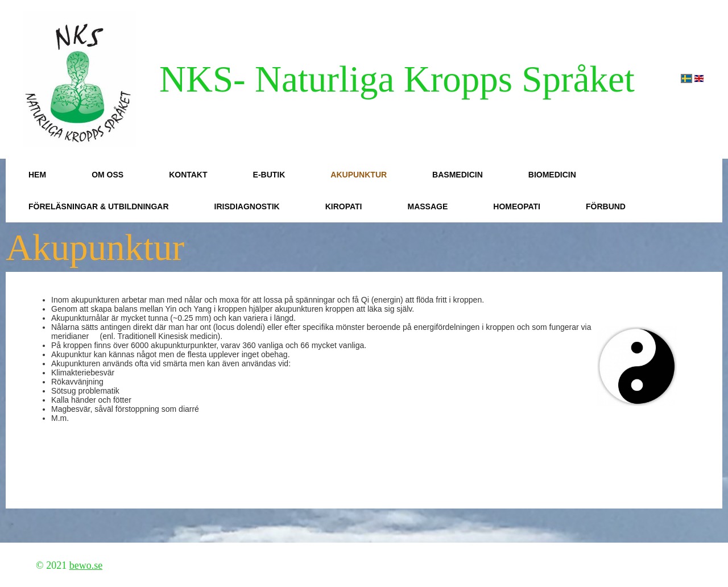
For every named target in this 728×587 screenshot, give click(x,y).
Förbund (606, 206)
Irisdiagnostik (247, 206)
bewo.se (86, 565)
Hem (37, 175)
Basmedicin (458, 175)
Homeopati (517, 206)
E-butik (269, 175)
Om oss (107, 175)
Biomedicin (552, 175)
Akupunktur (359, 175)
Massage (427, 206)
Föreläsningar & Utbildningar (99, 206)
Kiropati (344, 206)
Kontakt (188, 175)
